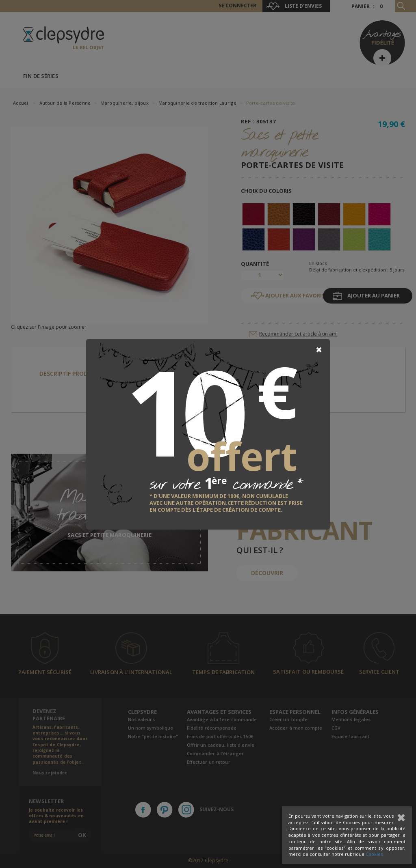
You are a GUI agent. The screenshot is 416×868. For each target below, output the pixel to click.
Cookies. (375, 854)
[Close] (319, 350)
